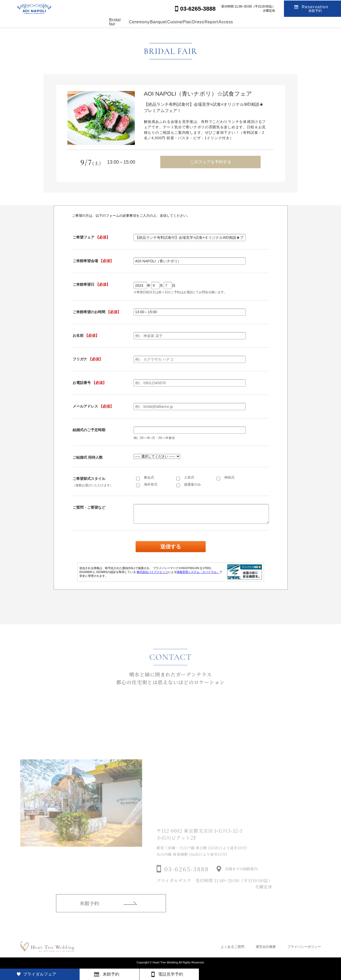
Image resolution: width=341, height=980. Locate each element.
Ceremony (108, 22)
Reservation (315, 8)
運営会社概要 (266, 947)
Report (241, 22)
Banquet (139, 22)
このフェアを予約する (211, 162)
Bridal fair (76, 22)
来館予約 (89, 910)
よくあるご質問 (232, 947)
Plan (192, 22)
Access (267, 22)
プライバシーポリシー (304, 947)
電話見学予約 (171, 974)
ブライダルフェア (40, 974)
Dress (215, 22)
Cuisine (167, 22)
